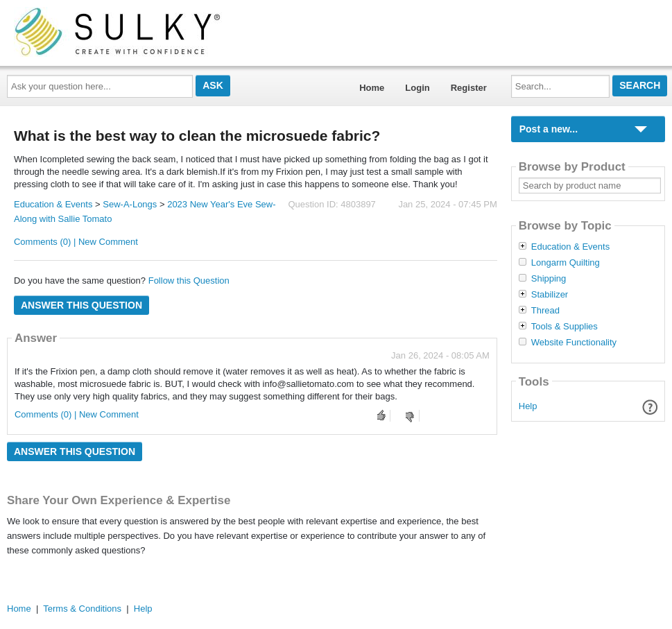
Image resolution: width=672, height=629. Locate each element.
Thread (545, 311)
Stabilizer (550, 295)
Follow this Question (189, 281)
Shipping (549, 279)
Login (417, 88)
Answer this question (81, 305)
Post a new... (549, 129)
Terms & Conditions (82, 609)
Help (528, 406)
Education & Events (53, 204)
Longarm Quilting (566, 263)
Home (372, 88)
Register (469, 88)
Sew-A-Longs (130, 204)
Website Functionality (574, 343)
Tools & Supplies (565, 327)
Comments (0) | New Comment (76, 242)
